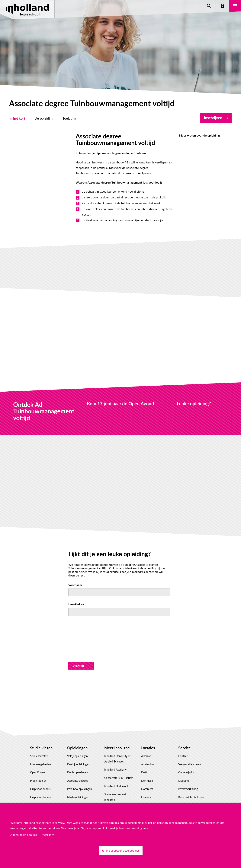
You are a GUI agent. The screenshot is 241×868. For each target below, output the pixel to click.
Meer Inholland (117, 730)
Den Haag (147, 763)
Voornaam (75, 567)
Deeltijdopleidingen (78, 747)
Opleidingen (77, 730)
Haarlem (146, 780)
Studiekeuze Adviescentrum (46, 796)
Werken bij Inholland (116, 791)
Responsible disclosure (191, 780)
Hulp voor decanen (41, 780)
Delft (144, 755)
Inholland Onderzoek (116, 769)
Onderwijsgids (186, 755)
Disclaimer (184, 763)
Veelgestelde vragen (190, 747)
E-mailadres (76, 587)
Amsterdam (148, 747)
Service (185, 730)
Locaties (148, 730)
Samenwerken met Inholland (115, 780)
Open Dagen (37, 755)
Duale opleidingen (78, 755)
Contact (183, 739)
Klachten (183, 796)
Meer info (48, 835)
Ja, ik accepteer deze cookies (121, 850)
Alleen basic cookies (24, 835)
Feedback (184, 788)
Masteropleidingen (78, 780)
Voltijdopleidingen (77, 739)
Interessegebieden (40, 747)
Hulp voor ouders (40, 771)
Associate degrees (77, 763)
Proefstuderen (38, 763)
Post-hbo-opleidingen (80, 771)
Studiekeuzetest (39, 739)
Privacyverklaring (188, 771)
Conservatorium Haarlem (119, 760)
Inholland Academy (115, 752)
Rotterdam (147, 788)
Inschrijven (213, 118)
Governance (111, 799)
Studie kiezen (41, 730)
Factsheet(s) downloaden (45, 788)
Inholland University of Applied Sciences (117, 741)
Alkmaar (146, 739)
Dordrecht (147, 771)
